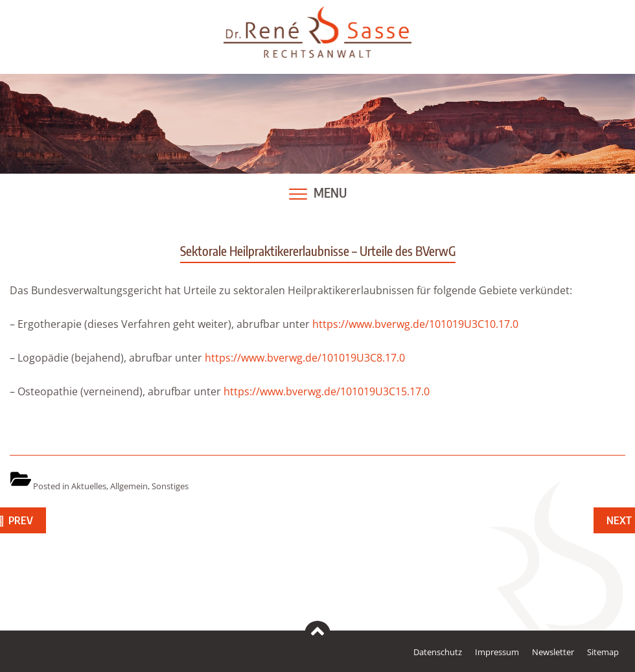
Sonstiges (170, 486)
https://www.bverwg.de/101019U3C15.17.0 (327, 391)
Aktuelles (89, 486)
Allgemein (129, 486)
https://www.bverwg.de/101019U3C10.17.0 (414, 324)
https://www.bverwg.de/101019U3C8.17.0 (305, 358)
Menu (330, 192)
